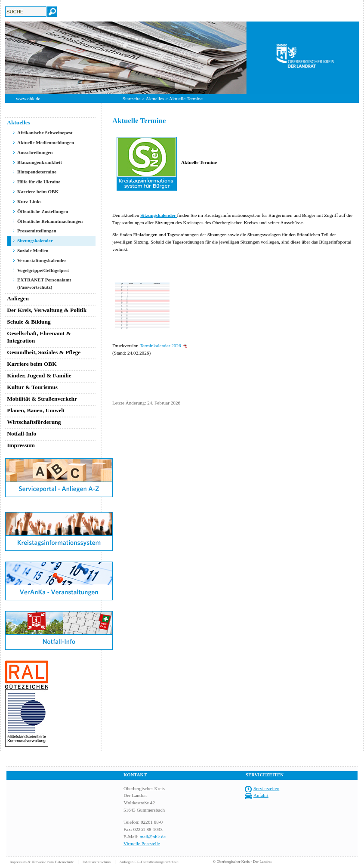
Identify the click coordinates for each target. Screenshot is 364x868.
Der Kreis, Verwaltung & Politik (47, 310)
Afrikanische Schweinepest (45, 133)
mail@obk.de (153, 837)
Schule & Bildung (29, 322)
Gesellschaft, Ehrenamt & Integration (39, 337)
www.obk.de (28, 99)
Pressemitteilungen (37, 231)
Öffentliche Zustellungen (43, 211)
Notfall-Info (22, 434)
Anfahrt (261, 795)
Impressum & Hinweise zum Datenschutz (42, 862)
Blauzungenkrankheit (40, 162)
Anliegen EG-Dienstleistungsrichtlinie (149, 862)
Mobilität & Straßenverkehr (42, 399)
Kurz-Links (29, 201)
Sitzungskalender (35, 241)
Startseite (132, 99)
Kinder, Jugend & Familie (39, 375)
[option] (182, 58)
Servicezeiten (266, 788)
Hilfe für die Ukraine (39, 182)
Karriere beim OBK (38, 192)
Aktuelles (155, 99)
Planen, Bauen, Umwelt (36, 410)
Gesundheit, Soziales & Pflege (44, 352)
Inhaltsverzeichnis (97, 862)
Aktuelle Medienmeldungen (46, 142)
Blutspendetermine (37, 172)
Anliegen (18, 298)
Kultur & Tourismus (32, 387)
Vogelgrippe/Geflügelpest (43, 270)
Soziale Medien (33, 250)
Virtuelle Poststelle (142, 843)
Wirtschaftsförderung (34, 422)
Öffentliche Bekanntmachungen (50, 221)
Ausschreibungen (35, 152)
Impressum (21, 445)
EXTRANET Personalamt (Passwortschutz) (44, 283)
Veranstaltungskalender (42, 260)
